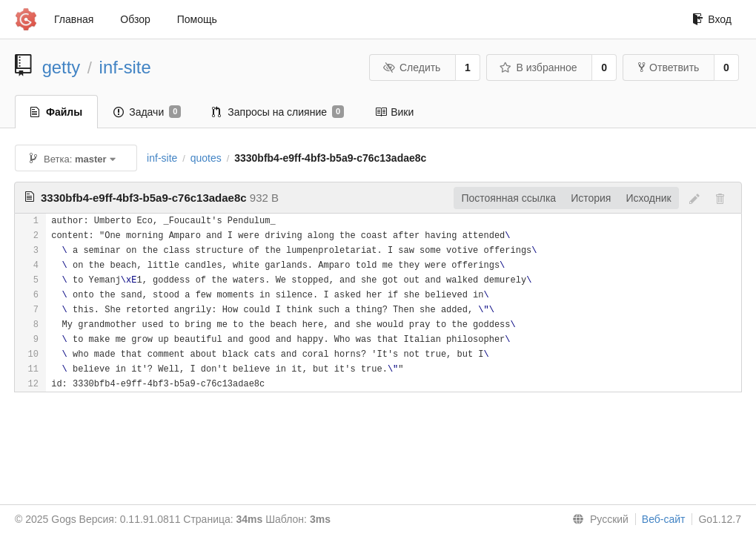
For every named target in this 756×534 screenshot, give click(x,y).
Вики (394, 112)
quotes (206, 158)
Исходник (648, 198)
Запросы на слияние (278, 112)
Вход (712, 19)
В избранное (538, 67)
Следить (411, 67)
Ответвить (669, 67)
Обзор (135, 19)
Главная (74, 19)
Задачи (147, 112)
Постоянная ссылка (508, 198)
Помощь (197, 19)
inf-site (125, 67)
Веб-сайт (664, 519)
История (591, 198)
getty (62, 67)
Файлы (56, 112)
